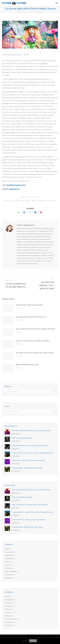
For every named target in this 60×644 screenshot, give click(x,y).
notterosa (34, 201)
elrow (23, 201)
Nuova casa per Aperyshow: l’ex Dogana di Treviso (35, 329)
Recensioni (9, 575)
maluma (28, 201)
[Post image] (8, 308)
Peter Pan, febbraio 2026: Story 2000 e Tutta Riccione (31, 431)
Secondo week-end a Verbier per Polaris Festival (35, 353)
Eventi (29, 197)
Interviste (8, 568)
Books (7, 549)
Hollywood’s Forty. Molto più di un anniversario (28, 460)
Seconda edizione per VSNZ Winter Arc (31, 317)
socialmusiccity (52, 201)
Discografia (9, 559)
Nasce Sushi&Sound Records (27, 365)
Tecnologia (9, 578)
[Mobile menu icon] (57, 3)
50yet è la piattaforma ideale (22, 438)
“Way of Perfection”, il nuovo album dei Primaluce (30, 446)
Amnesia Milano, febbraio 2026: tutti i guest (27, 468)
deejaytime (17, 201)
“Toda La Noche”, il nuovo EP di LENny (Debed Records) (32, 453)
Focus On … (9, 565)
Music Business (10, 571)
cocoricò (10, 201)
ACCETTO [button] (33, 641)
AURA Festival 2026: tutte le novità (29, 305)
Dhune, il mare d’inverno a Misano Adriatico (33, 341)
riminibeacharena (42, 201)
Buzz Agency (10, 552)
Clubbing (8, 555)
